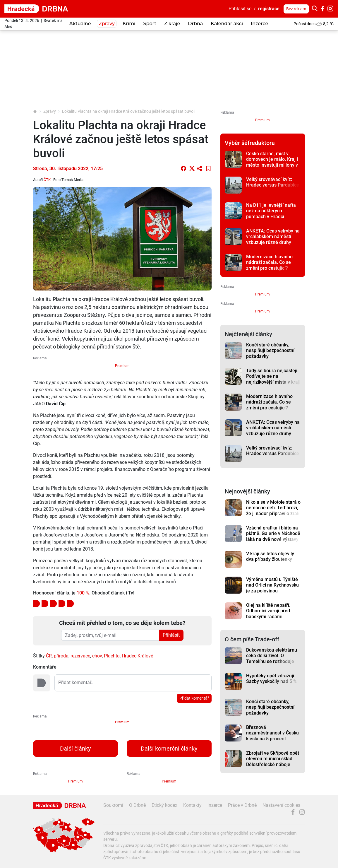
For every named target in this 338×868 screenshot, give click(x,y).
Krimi (129, 24)
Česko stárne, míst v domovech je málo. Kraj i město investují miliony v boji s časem (272, 162)
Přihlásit (171, 635)
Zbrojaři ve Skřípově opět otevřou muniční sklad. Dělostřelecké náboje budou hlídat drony (273, 762)
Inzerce (259, 24)
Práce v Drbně (242, 805)
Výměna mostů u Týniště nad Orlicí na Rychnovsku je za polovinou (272, 585)
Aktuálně (80, 24)
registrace (269, 9)
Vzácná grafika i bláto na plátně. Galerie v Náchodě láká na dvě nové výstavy (273, 534)
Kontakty (192, 805)
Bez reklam (296, 9)
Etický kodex (164, 805)
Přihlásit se (240, 9)
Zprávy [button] (107, 24)
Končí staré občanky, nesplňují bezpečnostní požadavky (270, 351)
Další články (75, 749)
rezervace (80, 656)
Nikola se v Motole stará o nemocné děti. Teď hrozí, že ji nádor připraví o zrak (273, 508)
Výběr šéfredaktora (250, 143)
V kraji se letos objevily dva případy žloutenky (270, 556)
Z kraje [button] (172, 24)
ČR (49, 656)
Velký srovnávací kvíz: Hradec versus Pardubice (273, 182)
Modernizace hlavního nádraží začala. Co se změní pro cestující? (269, 262)
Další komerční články (169, 749)
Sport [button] (150, 24)
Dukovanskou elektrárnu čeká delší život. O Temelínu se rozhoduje (272, 656)
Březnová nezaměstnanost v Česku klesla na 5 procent (272, 733)
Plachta (112, 656)
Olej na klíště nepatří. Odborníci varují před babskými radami (268, 611)
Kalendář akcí (227, 24)
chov (97, 656)
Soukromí (113, 805)
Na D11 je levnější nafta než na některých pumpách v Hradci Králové (271, 214)
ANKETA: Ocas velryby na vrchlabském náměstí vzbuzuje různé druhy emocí (273, 239)
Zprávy (50, 111)
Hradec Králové (137, 656)
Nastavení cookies (281, 805)
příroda (61, 656)
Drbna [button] (195, 24)
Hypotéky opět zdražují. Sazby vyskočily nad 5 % (271, 679)
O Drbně (137, 805)
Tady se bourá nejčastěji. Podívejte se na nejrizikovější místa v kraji (273, 376)
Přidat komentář (194, 698)
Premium (122, 366)
